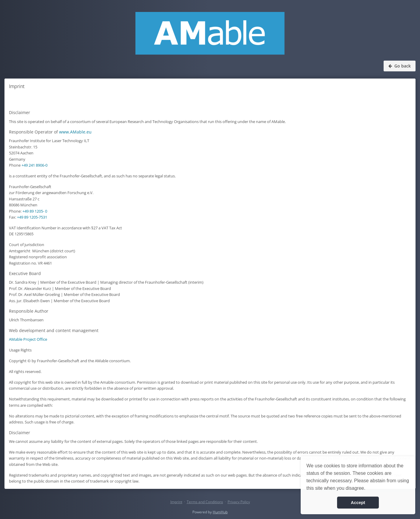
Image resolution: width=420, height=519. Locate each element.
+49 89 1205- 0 (35, 211)
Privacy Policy (239, 502)
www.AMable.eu (75, 132)
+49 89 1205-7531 (32, 217)
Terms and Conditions (205, 502)
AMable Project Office (28, 339)
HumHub (220, 512)
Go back (400, 66)
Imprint (176, 502)
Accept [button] (358, 503)
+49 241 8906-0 (34, 165)
